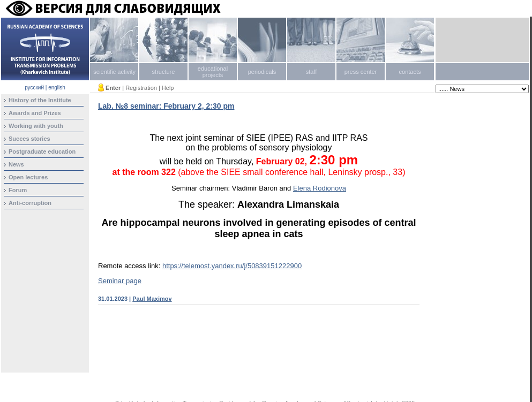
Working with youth (36, 126)
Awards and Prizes (35, 113)
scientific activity (114, 72)
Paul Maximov (152, 299)
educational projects (213, 72)
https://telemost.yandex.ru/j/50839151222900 (232, 266)
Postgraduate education (42, 151)
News (16, 164)
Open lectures (28, 177)
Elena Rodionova (320, 188)
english (57, 88)
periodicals (262, 72)
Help (168, 88)
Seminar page (120, 281)
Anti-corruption (30, 203)
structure (164, 72)
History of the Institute (40, 100)
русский (34, 88)
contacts (410, 72)
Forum (18, 190)
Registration (141, 88)
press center (361, 72)
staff (312, 72)
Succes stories (29, 139)
